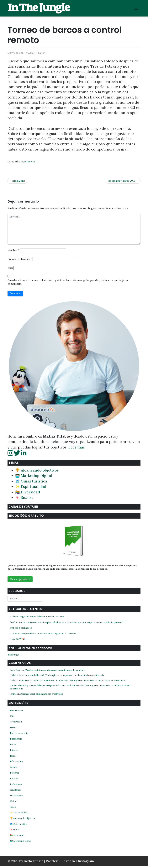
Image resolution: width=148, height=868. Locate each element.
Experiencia (28, 162)
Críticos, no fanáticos (21, 630)
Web (10, 269)
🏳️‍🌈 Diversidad (28, 494)
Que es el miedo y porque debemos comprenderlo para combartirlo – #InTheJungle (53, 687)
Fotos (13, 746)
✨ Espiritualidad (31, 488)
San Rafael (15, 792)
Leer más (77, 449)
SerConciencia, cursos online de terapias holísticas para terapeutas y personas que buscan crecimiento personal (66, 624)
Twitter (52, 863)
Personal (14, 775)
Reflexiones (16, 786)
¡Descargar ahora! (20, 581)
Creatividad (16, 724)
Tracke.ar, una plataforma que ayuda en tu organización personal (43, 635)
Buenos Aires (17, 712)
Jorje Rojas (16, 672)
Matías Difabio (36, 53)
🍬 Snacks (24, 499)
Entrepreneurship (19, 735)
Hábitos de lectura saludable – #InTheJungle (33, 677)
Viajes (13, 803)
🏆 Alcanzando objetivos (37, 472)
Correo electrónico (20, 260)
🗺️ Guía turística (18, 826)
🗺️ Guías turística (31, 483)
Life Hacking (16, 763)
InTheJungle (34, 863)
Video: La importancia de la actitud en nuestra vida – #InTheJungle (45, 682)
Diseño (13, 729)
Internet (14, 752)
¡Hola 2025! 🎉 (17, 641)
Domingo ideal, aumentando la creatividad (42, 696)
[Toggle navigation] (136, 8)
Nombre (13, 251)
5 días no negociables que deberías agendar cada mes (37, 618)
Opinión (14, 769)
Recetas (14, 780)
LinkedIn (68, 863)
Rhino (13, 696)
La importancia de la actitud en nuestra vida (82, 677)
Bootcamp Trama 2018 (122, 181)
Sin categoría (17, 797)
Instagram (86, 863)
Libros (13, 758)
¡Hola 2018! (19, 181)
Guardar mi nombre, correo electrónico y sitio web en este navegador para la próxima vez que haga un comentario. (68, 284)
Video (13, 809)
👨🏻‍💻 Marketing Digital (34, 477)
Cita (12, 718)
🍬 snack (15, 832)
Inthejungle (13, 657)
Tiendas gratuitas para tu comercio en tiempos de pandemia (55, 672)
